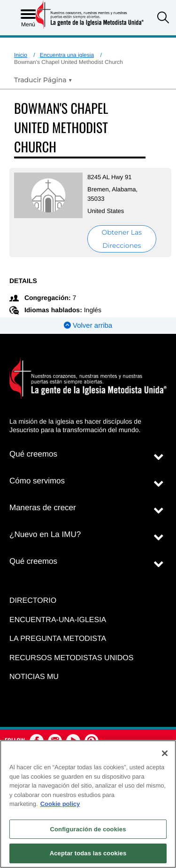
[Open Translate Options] (43, 80)
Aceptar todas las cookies (88, 853)
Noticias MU (34, 677)
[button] (163, 19)
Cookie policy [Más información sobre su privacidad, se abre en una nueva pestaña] (60, 804)
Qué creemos (33, 454)
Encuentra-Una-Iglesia (58, 620)
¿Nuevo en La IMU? (45, 534)
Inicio (21, 55)
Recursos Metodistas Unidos (71, 658)
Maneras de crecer (43, 508)
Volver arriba (88, 326)
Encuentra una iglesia (67, 55)
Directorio (33, 601)
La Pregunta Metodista (58, 639)
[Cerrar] (165, 753)
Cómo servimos (37, 481)
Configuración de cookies (88, 829)
